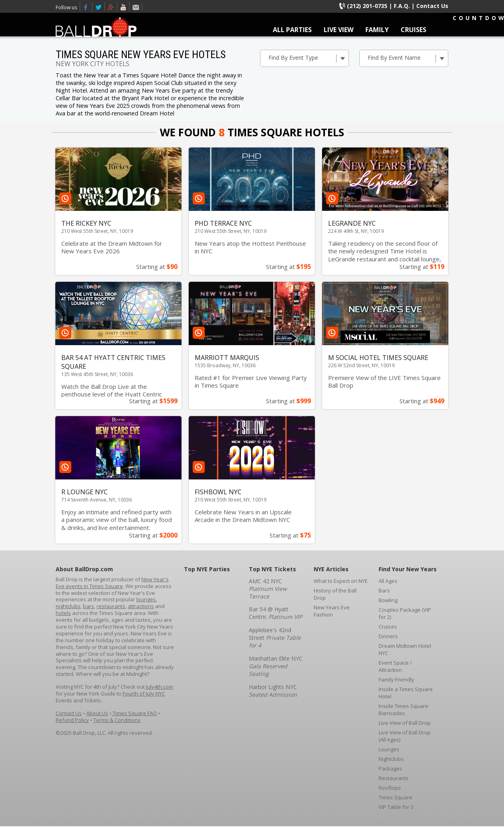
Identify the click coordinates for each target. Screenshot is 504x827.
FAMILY (377, 30)
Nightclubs (391, 759)
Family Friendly (396, 679)
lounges (146, 599)
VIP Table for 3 (396, 807)
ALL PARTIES (292, 30)
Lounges (389, 749)
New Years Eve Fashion (332, 611)
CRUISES (413, 30)
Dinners (388, 636)
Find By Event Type (308, 58)
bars (89, 606)
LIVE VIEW (339, 30)
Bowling (388, 600)
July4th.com (159, 687)
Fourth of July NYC (144, 694)
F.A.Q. (402, 6)
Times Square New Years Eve (111, 6)
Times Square (395, 797)
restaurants (111, 606)
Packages (390, 768)
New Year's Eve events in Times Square (112, 583)
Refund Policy (72, 720)
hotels (63, 613)
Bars (384, 590)
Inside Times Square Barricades (403, 710)
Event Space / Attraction (395, 666)
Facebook (86, 6)
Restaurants (394, 778)
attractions (141, 606)
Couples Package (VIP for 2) (405, 613)
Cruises (388, 627)
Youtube (124, 6)
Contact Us (432, 6)
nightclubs (68, 606)
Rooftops (390, 788)
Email (136, 6)
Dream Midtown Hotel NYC (405, 649)
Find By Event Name (408, 58)
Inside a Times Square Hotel (406, 693)
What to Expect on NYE (341, 581)
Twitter (99, 6)
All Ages (388, 581)
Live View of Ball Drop (405, 723)
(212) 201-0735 (367, 6)
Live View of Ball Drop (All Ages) (405, 736)
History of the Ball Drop (335, 594)
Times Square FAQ (134, 713)
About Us (97, 713)
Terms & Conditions (117, 720)
